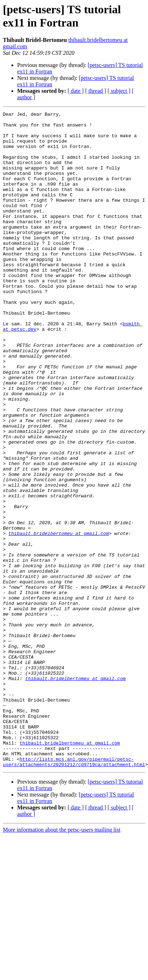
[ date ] (76, 91)
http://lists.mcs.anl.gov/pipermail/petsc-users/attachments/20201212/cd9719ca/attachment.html (74, 892)
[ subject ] (119, 91)
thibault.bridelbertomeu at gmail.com (59, 618)
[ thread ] (96, 91)
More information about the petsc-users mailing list (62, 961)
